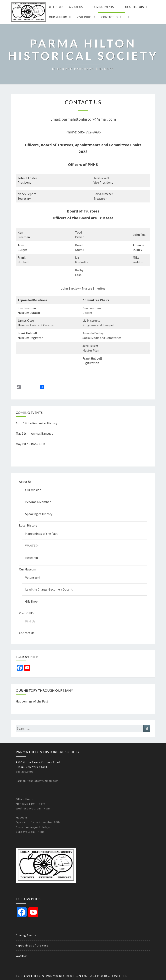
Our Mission (33, 490)
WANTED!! (32, 546)
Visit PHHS (84, 17)
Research (32, 558)
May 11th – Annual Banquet (34, 433)
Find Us (30, 621)
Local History (134, 7)
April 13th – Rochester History (37, 423)
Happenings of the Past (41, 534)
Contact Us (110, 17)
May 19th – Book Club (30, 444)
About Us (76, 7)
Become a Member (38, 502)
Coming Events (103, 7)
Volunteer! (32, 577)
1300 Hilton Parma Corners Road (38, 762)
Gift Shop (31, 601)
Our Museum (58, 17)
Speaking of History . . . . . (42, 514)
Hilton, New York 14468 (31, 767)
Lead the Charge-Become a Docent (49, 589)
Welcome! (56, 7)
